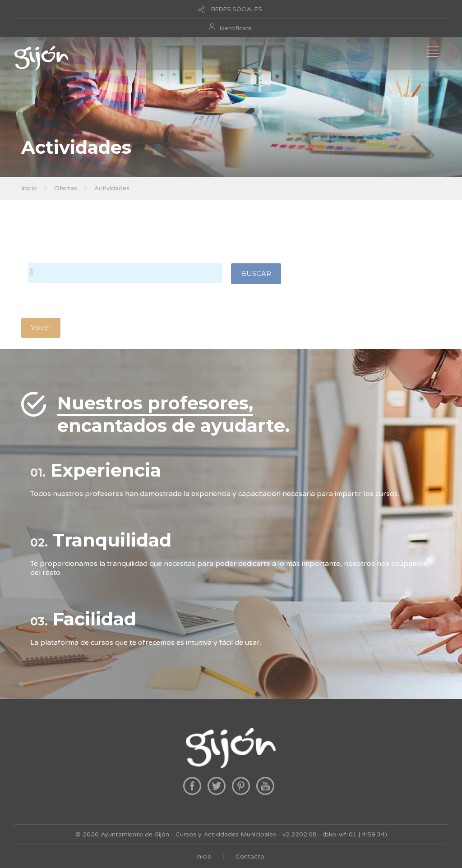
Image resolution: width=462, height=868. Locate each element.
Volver (41, 328)
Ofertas (66, 188)
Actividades (112, 188)
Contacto (250, 857)
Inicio (29, 188)
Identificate (236, 28)
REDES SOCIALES (237, 9)
